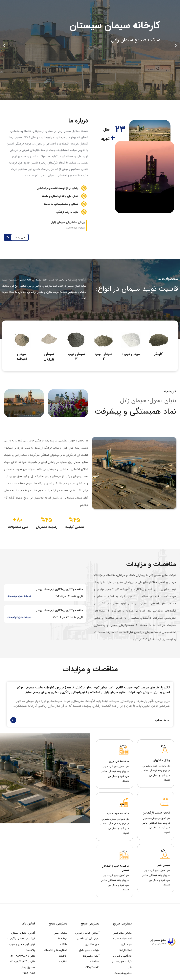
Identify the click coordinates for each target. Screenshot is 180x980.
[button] (176, 46)
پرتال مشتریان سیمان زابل (68, 222)
